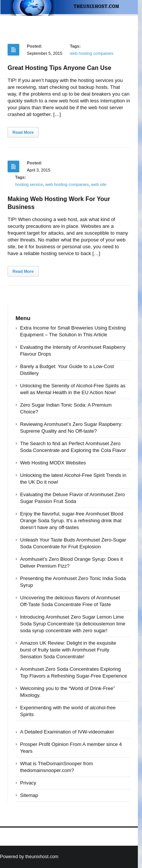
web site (99, 184)
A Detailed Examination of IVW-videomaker (67, 732)
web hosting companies (92, 53)
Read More (23, 132)
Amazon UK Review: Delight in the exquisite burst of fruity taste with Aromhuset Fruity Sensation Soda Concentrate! (68, 650)
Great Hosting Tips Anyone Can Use (59, 68)
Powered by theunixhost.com (29, 857)
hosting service (29, 184)
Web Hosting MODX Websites (53, 463)
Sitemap (29, 795)
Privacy (28, 783)
